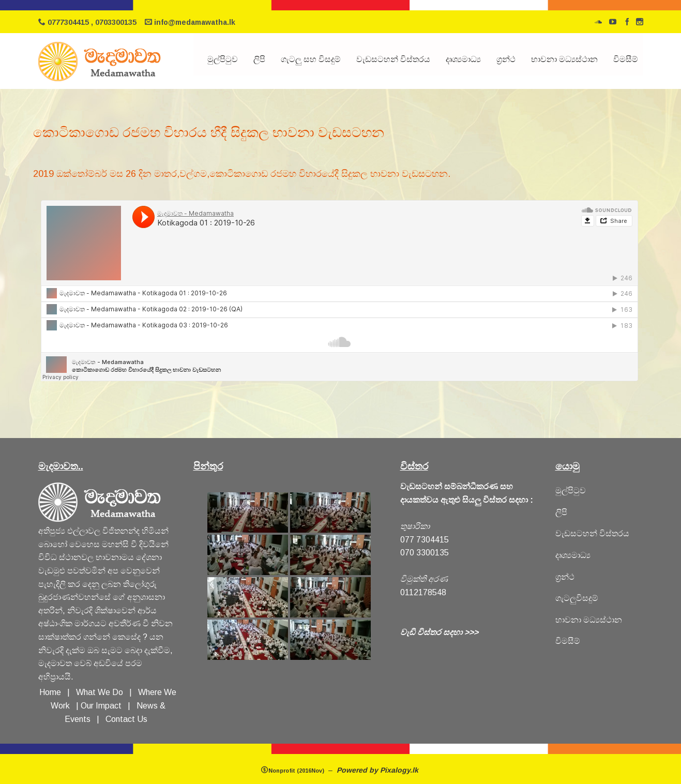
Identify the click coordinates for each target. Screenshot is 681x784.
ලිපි (259, 59)
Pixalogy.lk (400, 770)
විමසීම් (626, 59)
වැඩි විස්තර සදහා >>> (439, 632)
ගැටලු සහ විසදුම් (311, 59)
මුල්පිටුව (223, 59)
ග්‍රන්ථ (506, 59)
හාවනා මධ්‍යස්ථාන (589, 620)
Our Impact (101, 706)
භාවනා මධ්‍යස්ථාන (564, 59)
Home (50, 692)
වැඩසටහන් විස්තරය (393, 59)
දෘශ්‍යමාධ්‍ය (463, 59)
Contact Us (126, 719)
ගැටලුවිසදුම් (577, 598)
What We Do (102, 692)
